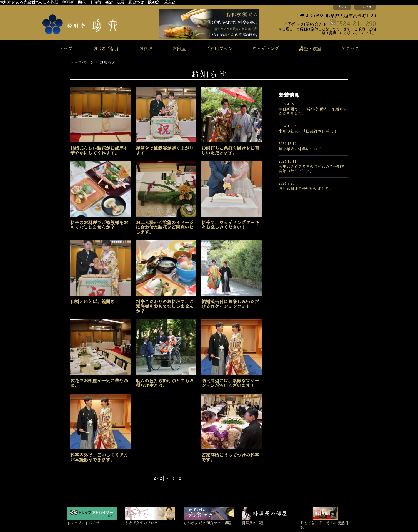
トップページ (82, 62)
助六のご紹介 (106, 49)
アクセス (365, 7)
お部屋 (179, 49)
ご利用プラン (219, 49)
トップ (66, 49)
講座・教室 (310, 49)
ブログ (342, 7)
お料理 (146, 49)
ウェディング (266, 49)
